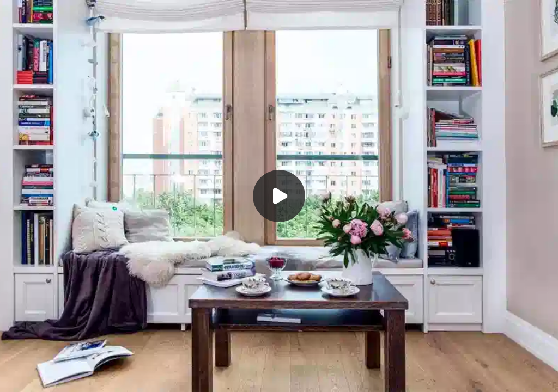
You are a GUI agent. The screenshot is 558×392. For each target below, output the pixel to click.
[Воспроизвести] (279, 196)
